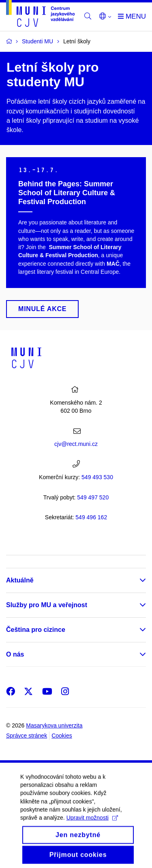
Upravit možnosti (92, 825)
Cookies (62, 736)
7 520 (93, 497)
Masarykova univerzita (54, 725)
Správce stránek (27, 736)
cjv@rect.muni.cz (76, 444)
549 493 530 (97, 477)
